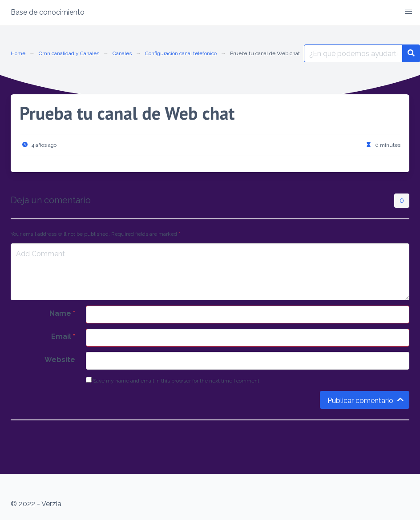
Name (62, 313)
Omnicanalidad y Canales (69, 53)
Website (60, 360)
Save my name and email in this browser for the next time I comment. (173, 380)
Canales (122, 53)
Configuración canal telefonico (181, 53)
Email (63, 337)
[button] (408, 12)
